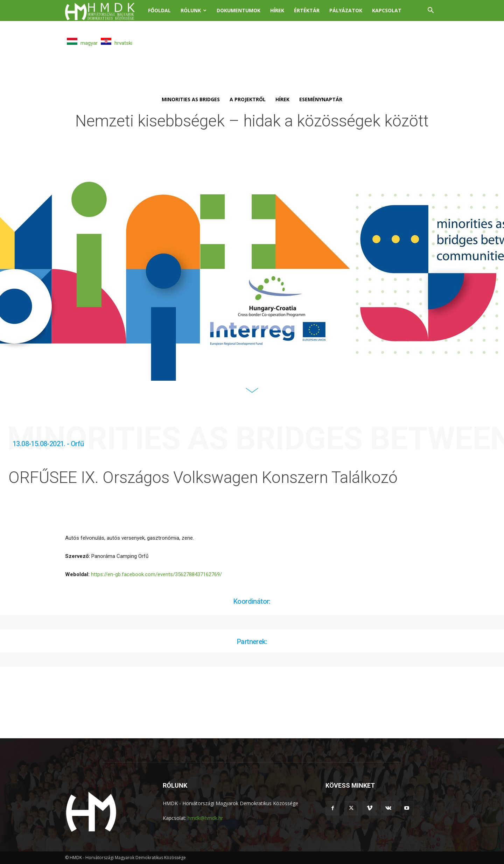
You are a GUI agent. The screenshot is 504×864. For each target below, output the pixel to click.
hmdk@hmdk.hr (205, 818)
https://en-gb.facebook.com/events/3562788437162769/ (156, 574)
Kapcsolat (387, 10)
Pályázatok (346, 10)
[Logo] (104, 11)
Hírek (277, 10)
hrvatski (117, 43)
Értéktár (307, 10)
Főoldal (159, 10)
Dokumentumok (239, 10)
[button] (430, 11)
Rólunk (194, 10)
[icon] (252, 395)
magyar (82, 43)
